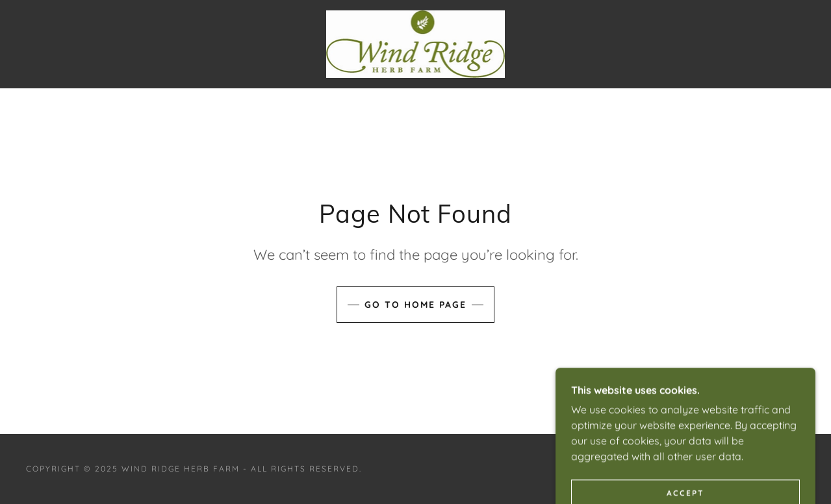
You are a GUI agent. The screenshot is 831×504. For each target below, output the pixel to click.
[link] (416, 43)
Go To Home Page (415, 305)
